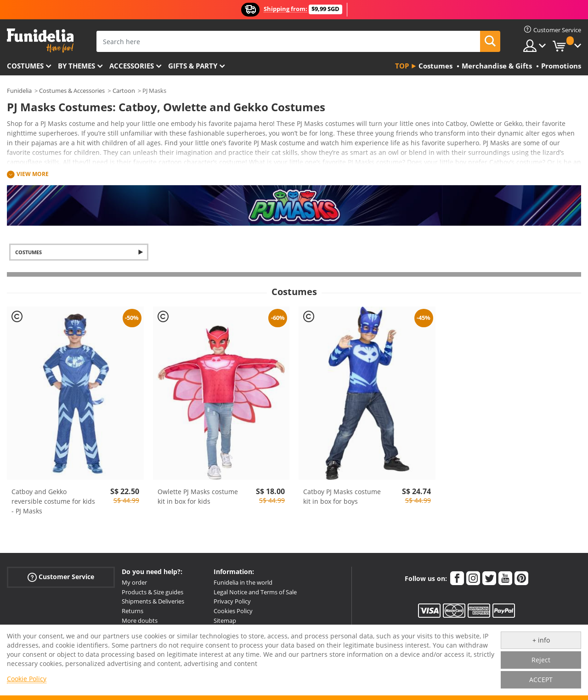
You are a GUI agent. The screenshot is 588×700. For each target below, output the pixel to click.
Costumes (25, 66)
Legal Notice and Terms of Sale (255, 592)
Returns (133, 611)
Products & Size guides (153, 592)
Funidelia (19, 91)
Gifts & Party (193, 66)
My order (134, 582)
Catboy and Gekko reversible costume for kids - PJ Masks (53, 501)
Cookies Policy (233, 611)
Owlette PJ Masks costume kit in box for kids (198, 496)
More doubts (140, 620)
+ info (541, 640)
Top (402, 66)
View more (33, 174)
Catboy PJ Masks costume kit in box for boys (342, 496)
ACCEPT (541, 680)
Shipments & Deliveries (153, 601)
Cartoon (124, 91)
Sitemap (225, 620)
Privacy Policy (232, 601)
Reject (541, 660)
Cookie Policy (27, 679)
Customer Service (61, 577)
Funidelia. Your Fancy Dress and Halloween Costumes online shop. (40, 41)
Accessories (132, 66)
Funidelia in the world (243, 582)
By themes (76, 66)
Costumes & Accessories (72, 91)
